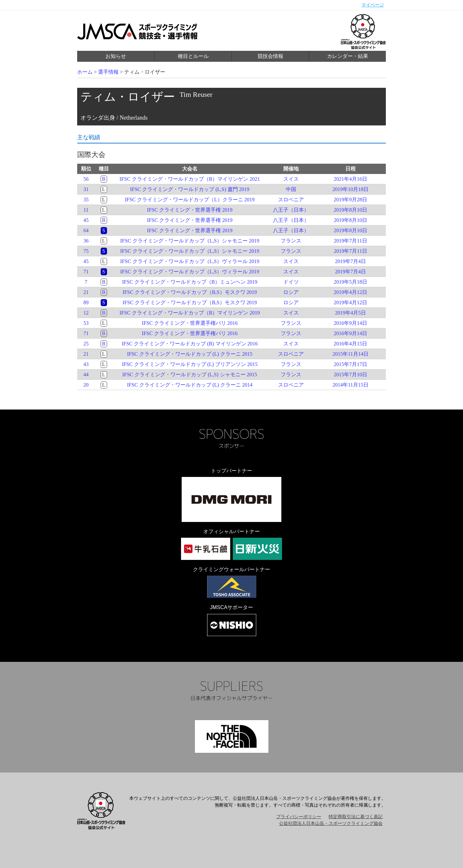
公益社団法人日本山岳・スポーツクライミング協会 (331, 823)
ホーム (85, 72)
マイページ (373, 5)
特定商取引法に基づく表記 (356, 817)
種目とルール (193, 56)
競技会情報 (270, 56)
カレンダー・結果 (348, 56)
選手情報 (108, 72)
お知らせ (116, 56)
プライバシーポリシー (299, 817)
